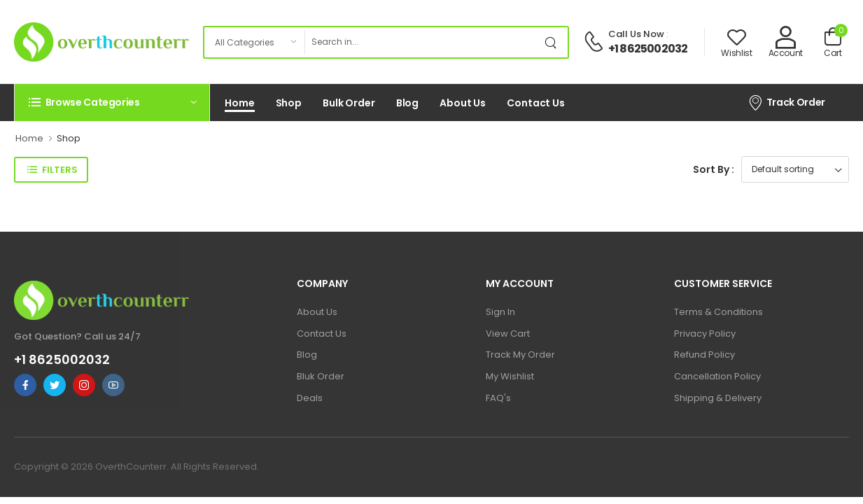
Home (240, 103)
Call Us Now (636, 34)
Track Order (786, 102)
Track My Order (520, 355)
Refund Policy (704, 355)
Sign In (500, 312)
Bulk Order (349, 103)
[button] (112, 102)
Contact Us (536, 103)
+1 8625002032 (648, 49)
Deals (310, 398)
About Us (463, 103)
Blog (408, 103)
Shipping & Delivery (718, 398)
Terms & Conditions (718, 312)
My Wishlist (510, 376)
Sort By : (714, 169)
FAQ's (498, 398)
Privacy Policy (705, 334)
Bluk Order (321, 376)
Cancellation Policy (717, 376)
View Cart (508, 334)
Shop (289, 103)
